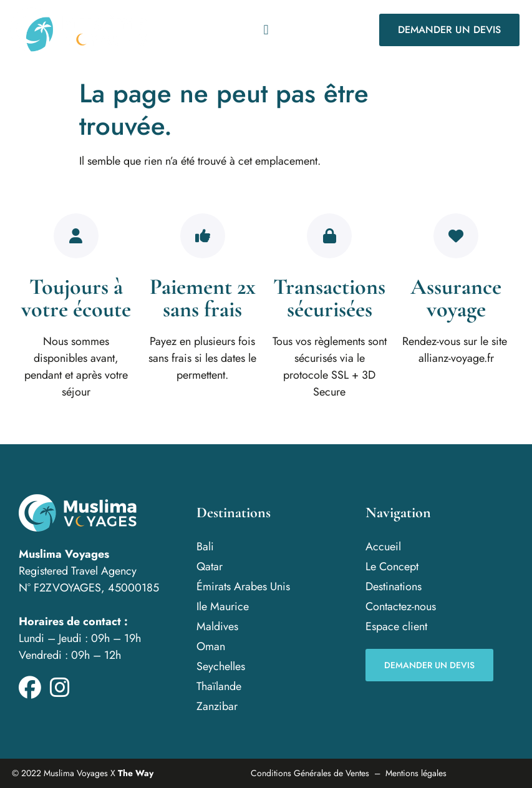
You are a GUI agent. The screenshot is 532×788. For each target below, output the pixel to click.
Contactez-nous (401, 606)
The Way (136, 773)
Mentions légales (416, 773)
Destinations (394, 586)
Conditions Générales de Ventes (310, 773)
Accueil (383, 547)
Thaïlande (219, 686)
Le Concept (392, 567)
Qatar (210, 567)
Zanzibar (217, 706)
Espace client (396, 626)
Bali (205, 547)
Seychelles (221, 666)
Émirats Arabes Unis (243, 586)
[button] (266, 30)
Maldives (217, 626)
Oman (211, 646)
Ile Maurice (223, 606)
